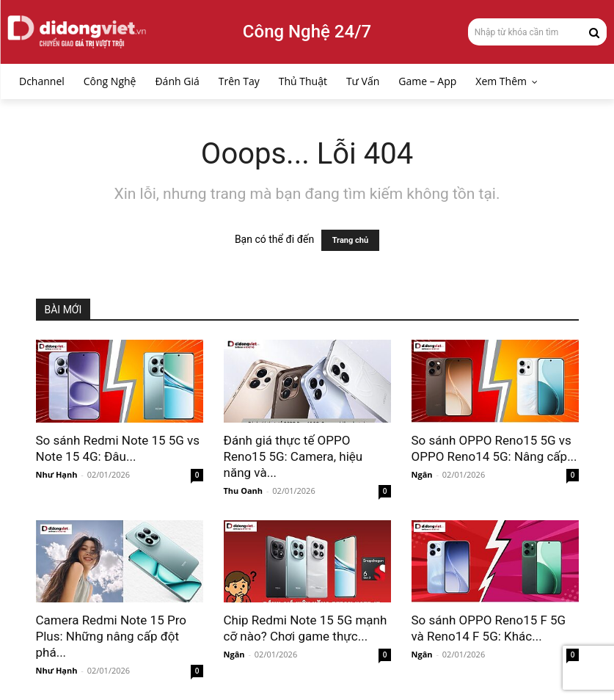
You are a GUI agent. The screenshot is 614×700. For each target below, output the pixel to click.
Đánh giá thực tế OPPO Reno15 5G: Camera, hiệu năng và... (293, 456)
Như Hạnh (57, 474)
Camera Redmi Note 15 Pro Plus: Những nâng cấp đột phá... (111, 636)
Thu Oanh (244, 491)
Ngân (422, 474)
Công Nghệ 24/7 (307, 32)
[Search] (594, 32)
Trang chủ (350, 240)
